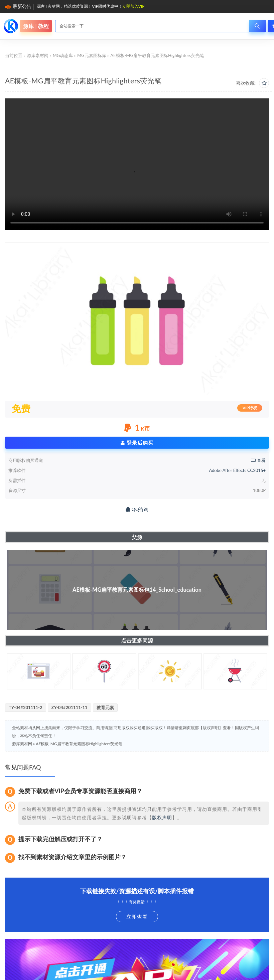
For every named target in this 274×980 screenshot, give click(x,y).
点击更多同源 (137, 640)
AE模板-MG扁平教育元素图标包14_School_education (137, 590)
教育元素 (105, 707)
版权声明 (162, 817)
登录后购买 (137, 443)
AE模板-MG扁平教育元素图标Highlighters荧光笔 (79, 744)
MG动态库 (63, 55)
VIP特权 (250, 408)
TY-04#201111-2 (26, 707)
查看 (258, 460)
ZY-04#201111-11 (70, 707)
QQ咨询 (137, 509)
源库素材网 (38, 55)
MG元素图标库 (92, 55)
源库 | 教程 (36, 26)
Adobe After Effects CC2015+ (237, 470)
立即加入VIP (133, 6)
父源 (137, 537)
